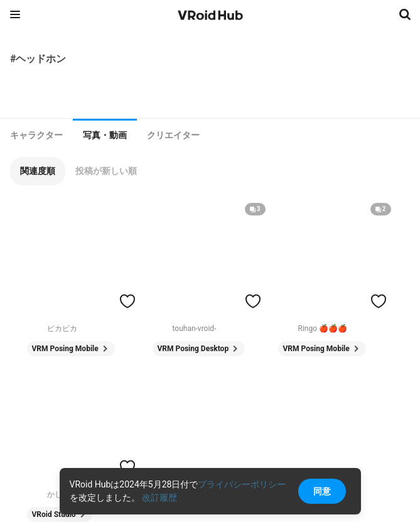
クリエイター (173, 135)
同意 (322, 491)
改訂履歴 (159, 498)
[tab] (36, 135)
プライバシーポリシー (242, 484)
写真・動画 (105, 135)
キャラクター (36, 135)
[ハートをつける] (127, 301)
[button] (38, 171)
